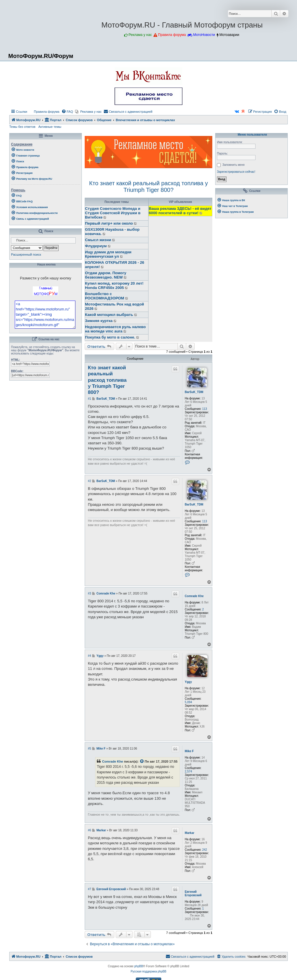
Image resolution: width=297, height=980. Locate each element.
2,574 (188, 771)
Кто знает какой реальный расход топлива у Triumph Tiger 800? (148, 187)
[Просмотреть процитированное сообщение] (142, 761)
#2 (89, 481)
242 (205, 850)
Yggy (188, 682)
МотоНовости (204, 35)
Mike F (189, 751)
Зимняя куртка (99, 321)
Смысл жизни (98, 240)
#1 (89, 399)
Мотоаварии (229, 35)
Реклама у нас (140, 35)
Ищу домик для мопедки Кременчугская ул (108, 254)
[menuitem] (44, 112)
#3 (89, 593)
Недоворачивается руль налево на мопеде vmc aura (115, 329)
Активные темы (50, 127)
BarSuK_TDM (194, 392)
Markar (190, 833)
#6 (89, 830)
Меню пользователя (251, 135)
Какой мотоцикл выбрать (109, 315)
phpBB (139, 966)
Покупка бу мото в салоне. (110, 337)
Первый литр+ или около (109, 223)
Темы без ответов (22, 127)
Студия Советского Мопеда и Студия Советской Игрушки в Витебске (113, 213)
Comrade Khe (194, 596)
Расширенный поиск (26, 254)
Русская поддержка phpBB (148, 971)
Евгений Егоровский (193, 893)
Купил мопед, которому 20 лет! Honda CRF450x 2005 (114, 286)
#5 (89, 749)
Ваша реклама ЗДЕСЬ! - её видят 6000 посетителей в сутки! (180, 211)
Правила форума (172, 35)
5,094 (188, 702)
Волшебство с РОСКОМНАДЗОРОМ (105, 296)
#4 (89, 656)
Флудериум (96, 246)
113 (205, 409)
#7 (89, 889)
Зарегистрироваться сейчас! (236, 172)
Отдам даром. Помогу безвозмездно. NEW (106, 275)
